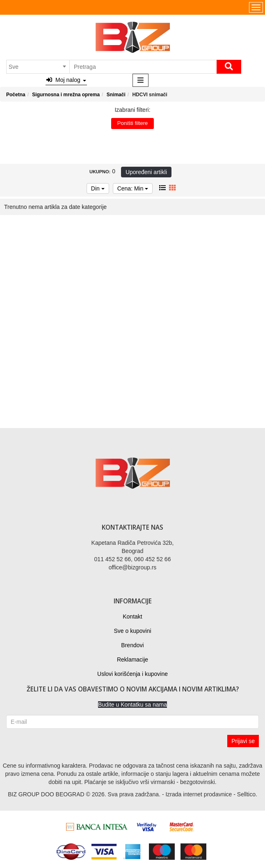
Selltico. (247, 794)
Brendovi (132, 645)
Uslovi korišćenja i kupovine (132, 674)
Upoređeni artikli (146, 172)
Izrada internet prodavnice (199, 794)
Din (98, 188)
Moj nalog (66, 80)
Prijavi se (243, 741)
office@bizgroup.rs (133, 567)
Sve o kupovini (132, 631)
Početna (16, 95)
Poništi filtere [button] (132, 123)
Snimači (116, 95)
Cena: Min (133, 188)
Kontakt (132, 616)
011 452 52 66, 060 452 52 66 (133, 559)
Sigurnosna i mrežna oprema (66, 95)
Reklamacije (132, 659)
